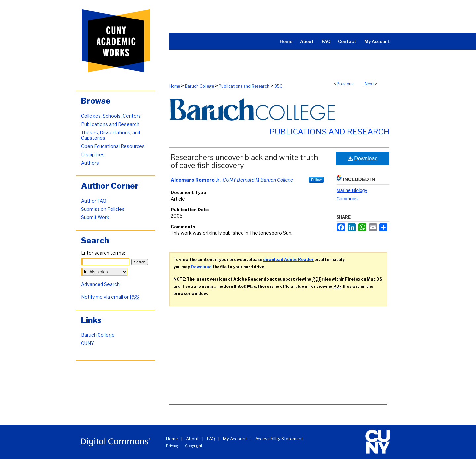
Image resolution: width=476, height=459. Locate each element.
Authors (90, 163)
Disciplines (93, 154)
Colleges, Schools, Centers (111, 116)
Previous (345, 84)
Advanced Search (100, 284)
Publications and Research (244, 86)
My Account (235, 439)
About (192, 439)
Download (363, 158)
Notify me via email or (110, 297)
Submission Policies (103, 209)
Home (175, 86)
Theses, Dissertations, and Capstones (111, 135)
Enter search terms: (103, 253)
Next (369, 84)
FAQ (211, 439)
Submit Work (95, 217)
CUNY (87, 343)
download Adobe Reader (288, 260)
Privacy (172, 446)
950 (278, 86)
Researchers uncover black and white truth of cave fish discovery (244, 161)
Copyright (194, 446)
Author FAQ (94, 201)
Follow (316, 180)
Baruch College (199, 86)
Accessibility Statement (279, 439)
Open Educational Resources (113, 146)
